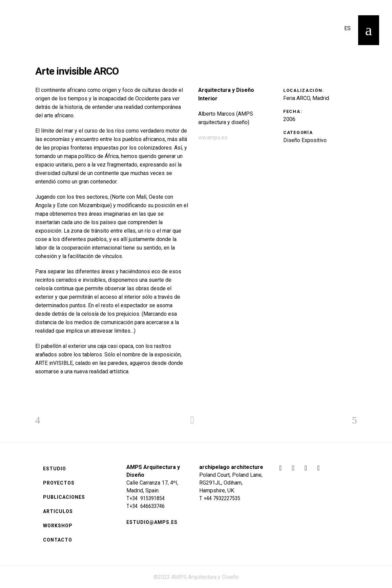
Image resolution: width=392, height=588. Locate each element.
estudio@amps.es (152, 522)
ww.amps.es (213, 138)
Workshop (58, 526)
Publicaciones (64, 497)
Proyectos (59, 483)
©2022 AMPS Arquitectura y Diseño (196, 577)
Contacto (58, 540)
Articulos (58, 511)
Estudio (55, 469)
